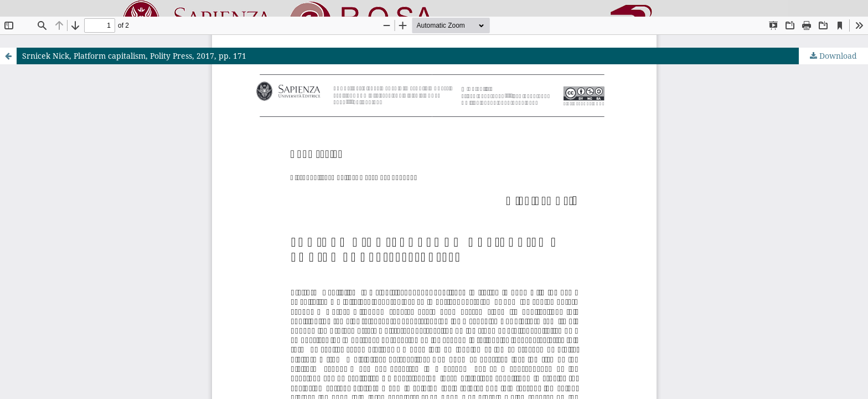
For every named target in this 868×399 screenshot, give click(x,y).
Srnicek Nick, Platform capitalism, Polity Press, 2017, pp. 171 (134, 56)
